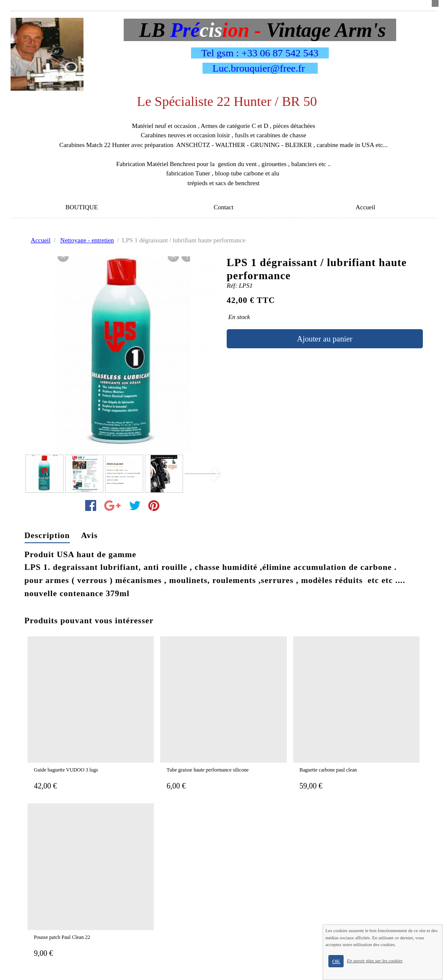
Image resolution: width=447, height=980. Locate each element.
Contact (223, 207)
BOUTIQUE (82, 207)
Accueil (365, 207)
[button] (212, 474)
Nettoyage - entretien (87, 240)
